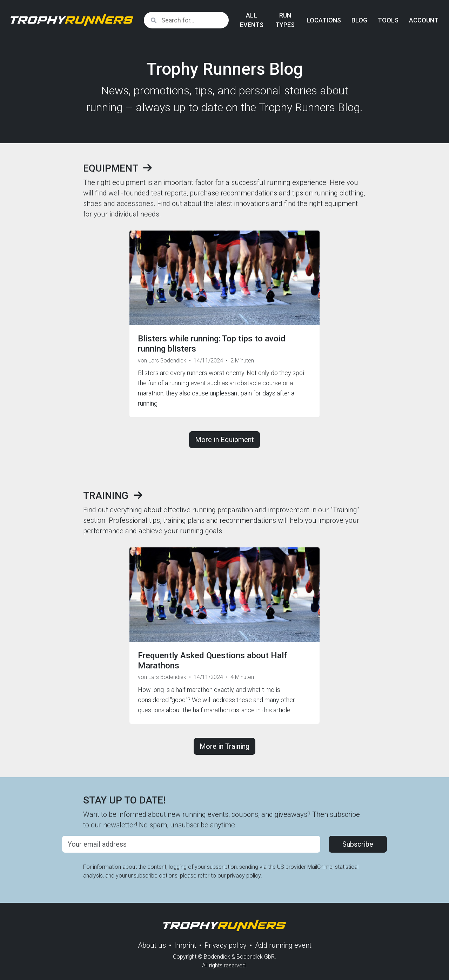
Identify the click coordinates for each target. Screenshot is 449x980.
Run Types (285, 20)
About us (152, 945)
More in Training (224, 746)
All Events (252, 20)
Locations (324, 20)
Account (424, 20)
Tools (388, 20)
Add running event (283, 945)
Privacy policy (226, 945)
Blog (359, 20)
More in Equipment (224, 440)
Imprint (185, 945)
